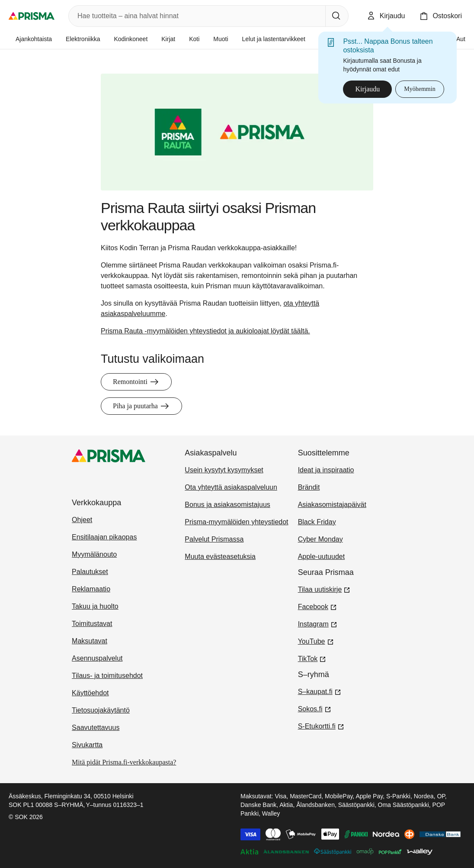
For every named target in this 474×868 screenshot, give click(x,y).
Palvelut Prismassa (214, 539)
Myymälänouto (94, 554)
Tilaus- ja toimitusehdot (107, 676)
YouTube (316, 641)
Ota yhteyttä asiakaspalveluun (231, 487)
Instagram (318, 623)
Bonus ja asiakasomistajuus (227, 505)
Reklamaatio (91, 589)
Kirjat (168, 39)
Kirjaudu (367, 89)
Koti (194, 39)
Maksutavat (90, 641)
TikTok (312, 658)
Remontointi (136, 382)
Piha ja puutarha (141, 406)
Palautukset (90, 572)
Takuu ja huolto (95, 606)
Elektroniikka (83, 39)
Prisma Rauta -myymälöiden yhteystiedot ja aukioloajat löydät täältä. (205, 331)
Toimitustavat (92, 624)
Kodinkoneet (131, 39)
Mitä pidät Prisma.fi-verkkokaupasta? (124, 762)
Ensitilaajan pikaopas (104, 537)
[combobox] (195, 16)
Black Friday (317, 522)
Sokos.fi (315, 708)
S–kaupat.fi (320, 691)
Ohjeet (82, 520)
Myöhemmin (420, 89)
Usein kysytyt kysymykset (224, 470)
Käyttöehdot (90, 693)
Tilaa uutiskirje (324, 589)
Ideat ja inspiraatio (326, 470)
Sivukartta (87, 745)
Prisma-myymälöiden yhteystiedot (236, 522)
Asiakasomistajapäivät (332, 505)
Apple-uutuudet (322, 557)
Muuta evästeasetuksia (220, 557)
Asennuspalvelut (97, 658)
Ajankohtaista (34, 39)
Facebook (317, 606)
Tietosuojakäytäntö (101, 710)
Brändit (309, 487)
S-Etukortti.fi (321, 726)
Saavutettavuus (96, 728)
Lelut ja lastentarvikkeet (274, 39)
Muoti (221, 39)
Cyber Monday (320, 539)
